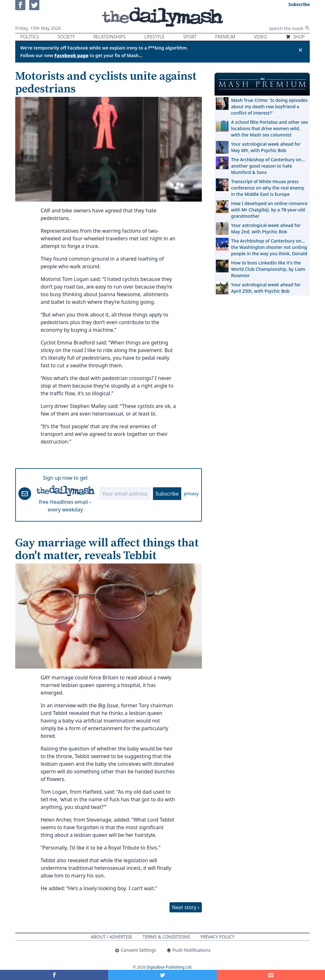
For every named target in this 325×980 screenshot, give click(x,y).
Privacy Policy (218, 937)
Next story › (186, 907)
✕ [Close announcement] (300, 50)
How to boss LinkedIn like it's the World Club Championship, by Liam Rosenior (268, 269)
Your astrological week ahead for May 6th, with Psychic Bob (266, 147)
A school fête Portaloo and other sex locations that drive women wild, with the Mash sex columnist (269, 128)
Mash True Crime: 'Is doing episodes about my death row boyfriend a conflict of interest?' (269, 107)
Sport (190, 37)
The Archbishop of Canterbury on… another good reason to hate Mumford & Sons (268, 166)
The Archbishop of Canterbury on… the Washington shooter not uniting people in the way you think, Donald (269, 247)
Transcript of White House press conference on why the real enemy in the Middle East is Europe (268, 188)
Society (66, 37)
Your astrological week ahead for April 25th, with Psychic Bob (266, 288)
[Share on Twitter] (162, 975)
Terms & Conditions (166, 937)
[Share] (271, 975)
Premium (225, 37)
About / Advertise (111, 937)
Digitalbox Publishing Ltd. (169, 967)
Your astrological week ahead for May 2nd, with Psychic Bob (266, 228)
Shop (295, 37)
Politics (30, 37)
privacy (191, 493)
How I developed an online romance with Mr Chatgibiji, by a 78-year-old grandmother (269, 210)
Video (260, 37)
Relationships (109, 37)
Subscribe (167, 494)
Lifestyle (154, 37)
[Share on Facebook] (54, 975)
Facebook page (71, 55)
